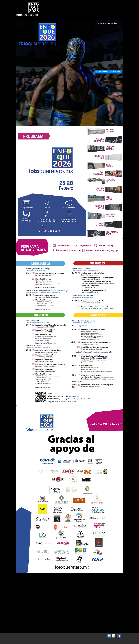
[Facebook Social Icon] (119, 636)
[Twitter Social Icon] (109, 636)
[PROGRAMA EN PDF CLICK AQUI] (108, 72)
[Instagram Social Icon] (114, 636)
